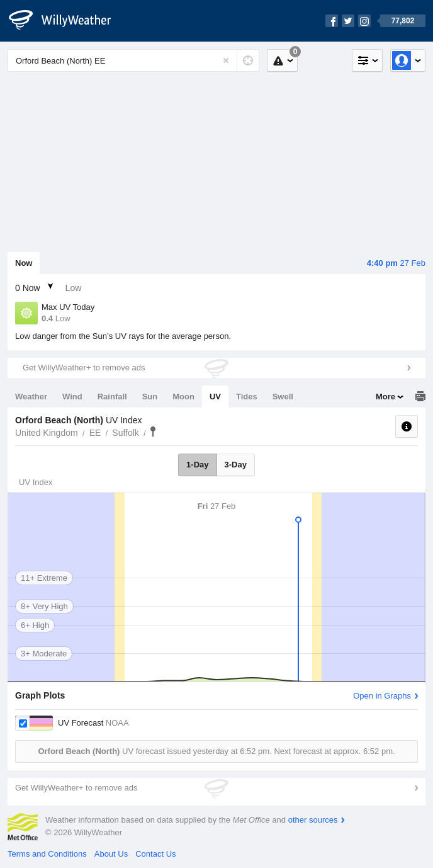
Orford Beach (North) (153, 431)
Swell (283, 397)
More (385, 397)
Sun (150, 397)
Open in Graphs (382, 696)
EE (95, 433)
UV (215, 397)
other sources (313, 820)
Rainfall (112, 397)
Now (24, 263)
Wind (72, 397)
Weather (31, 397)
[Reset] (226, 60)
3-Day (236, 465)
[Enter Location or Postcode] (133, 60)
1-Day (197, 465)
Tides (247, 397)
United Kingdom (47, 433)
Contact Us (155, 854)
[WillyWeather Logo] (67, 21)
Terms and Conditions (47, 854)
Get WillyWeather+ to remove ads (84, 368)
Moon (183, 397)
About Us (111, 854)
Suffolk (126, 433)
